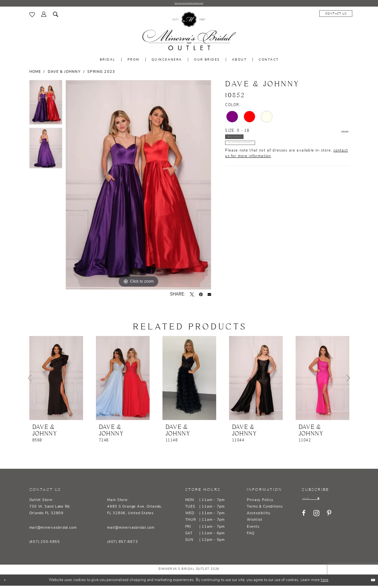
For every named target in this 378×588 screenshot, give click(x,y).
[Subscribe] (348, 503)
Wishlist (255, 523)
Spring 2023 (101, 75)
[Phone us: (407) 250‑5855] (334, 16)
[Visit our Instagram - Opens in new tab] (316, 520)
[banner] (189, 34)
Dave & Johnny (64, 75)
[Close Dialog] (8, 583)
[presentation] (56, 381)
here (324, 582)
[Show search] (56, 17)
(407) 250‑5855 (45, 545)
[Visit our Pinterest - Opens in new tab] (329, 520)
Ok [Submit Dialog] (369, 582)
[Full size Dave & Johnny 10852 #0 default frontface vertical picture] (138, 187)
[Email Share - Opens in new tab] (209, 297)
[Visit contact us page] (300, 16)
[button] (44, 17)
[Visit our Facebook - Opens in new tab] (304, 520)
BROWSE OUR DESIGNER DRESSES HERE (189, 4)
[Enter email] (326, 503)
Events (253, 529)
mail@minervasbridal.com (53, 530)
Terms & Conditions (265, 509)
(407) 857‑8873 (122, 545)
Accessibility (259, 516)
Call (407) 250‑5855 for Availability (265, 160)
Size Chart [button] (338, 134)
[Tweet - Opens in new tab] (192, 297)
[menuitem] (32, 17)
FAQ (251, 536)
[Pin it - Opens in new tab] (201, 297)
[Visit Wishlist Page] (32, 17)
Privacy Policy (260, 503)
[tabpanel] (46, 107)
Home (35, 75)
